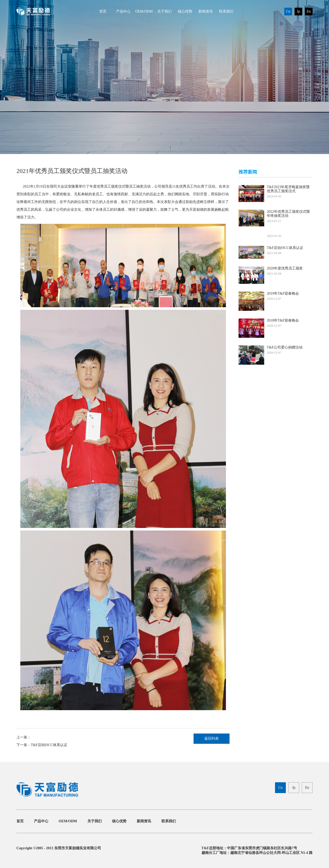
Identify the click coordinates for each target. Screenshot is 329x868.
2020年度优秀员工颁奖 (285, 268)
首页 (103, 11)
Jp (298, 11)
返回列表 (212, 739)
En (309, 11)
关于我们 (164, 11)
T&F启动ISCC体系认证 (49, 745)
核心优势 (185, 11)
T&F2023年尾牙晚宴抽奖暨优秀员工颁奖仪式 (288, 189)
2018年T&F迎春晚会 (283, 320)
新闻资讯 (206, 11)
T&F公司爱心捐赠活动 (285, 347)
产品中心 (123, 11)
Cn (288, 11)
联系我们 (226, 11)
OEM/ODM (144, 11)
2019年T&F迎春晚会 (283, 293)
